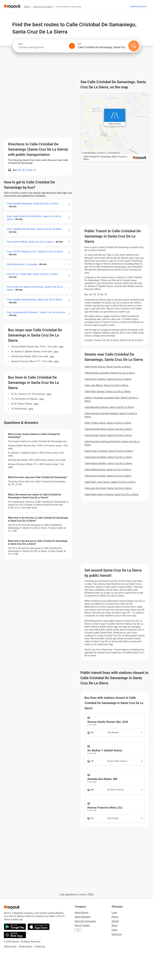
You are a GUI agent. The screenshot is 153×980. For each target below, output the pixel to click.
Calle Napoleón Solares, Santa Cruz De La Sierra (109, 407)
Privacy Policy (26, 946)
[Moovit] (12, 6)
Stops (115, 925)
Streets (115, 921)
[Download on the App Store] (39, 927)
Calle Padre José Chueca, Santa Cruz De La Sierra (110, 482)
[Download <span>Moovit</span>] (138, 6)
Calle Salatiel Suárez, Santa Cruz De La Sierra (108, 470)
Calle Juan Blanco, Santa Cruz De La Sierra (106, 385)
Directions (117, 934)
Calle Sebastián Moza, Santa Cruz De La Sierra (108, 429)
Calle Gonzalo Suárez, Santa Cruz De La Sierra (108, 435)
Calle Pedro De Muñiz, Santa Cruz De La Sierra (108, 457)
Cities (114, 930)
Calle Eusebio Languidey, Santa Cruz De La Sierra (110, 373)
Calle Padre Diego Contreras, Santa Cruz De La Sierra (112, 494)
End (79, 44)
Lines (114, 913)
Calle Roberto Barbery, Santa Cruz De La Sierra (108, 463)
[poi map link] (115, 128)
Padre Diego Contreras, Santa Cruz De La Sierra (109, 451)
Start (20, 44)
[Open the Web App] (15, 935)
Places (115, 917)
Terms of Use (10, 946)
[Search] (134, 46)
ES (78, 930)
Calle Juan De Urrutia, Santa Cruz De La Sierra (108, 488)
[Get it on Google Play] (15, 927)
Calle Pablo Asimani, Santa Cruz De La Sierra (107, 392)
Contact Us (40, 946)
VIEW (61, 347)
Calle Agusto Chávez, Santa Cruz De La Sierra (108, 476)
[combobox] (42, 47)
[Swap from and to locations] (72, 46)
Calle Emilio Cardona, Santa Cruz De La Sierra (108, 379)
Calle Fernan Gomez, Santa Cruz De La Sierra (107, 367)
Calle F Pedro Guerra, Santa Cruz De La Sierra (108, 423)
